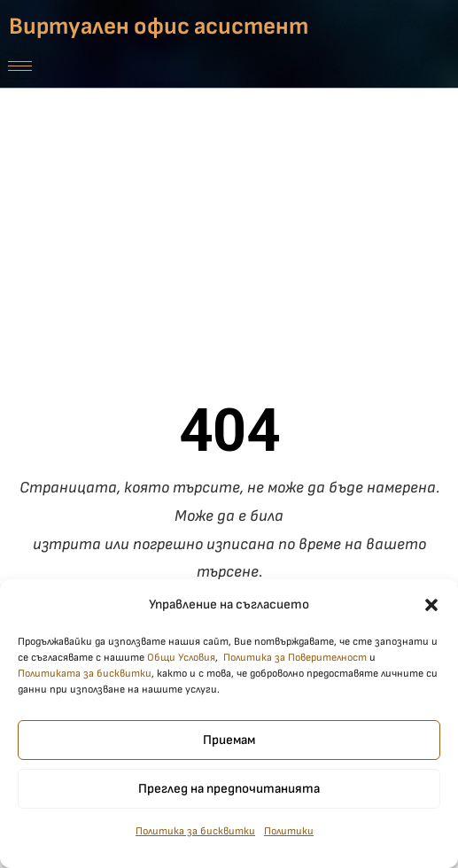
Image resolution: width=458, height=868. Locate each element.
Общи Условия (181, 659)
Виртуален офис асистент (159, 27)
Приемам (229, 741)
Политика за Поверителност (295, 659)
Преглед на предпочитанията (229, 790)
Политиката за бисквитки (85, 675)
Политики (289, 833)
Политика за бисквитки (195, 833)
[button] (431, 606)
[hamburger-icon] (20, 66)
